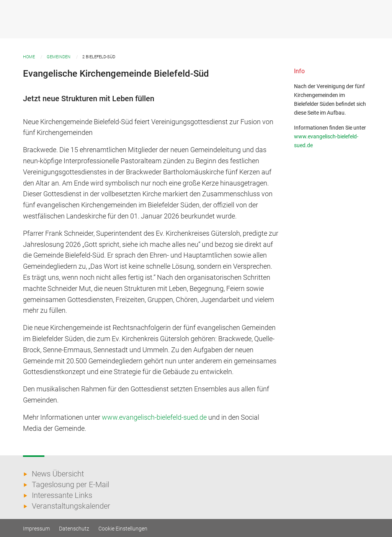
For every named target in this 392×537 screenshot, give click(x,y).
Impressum (36, 529)
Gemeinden (59, 57)
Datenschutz (74, 529)
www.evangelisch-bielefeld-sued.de (154, 417)
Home (29, 57)
